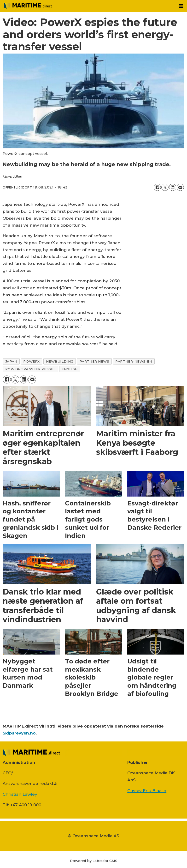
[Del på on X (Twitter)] (165, 187)
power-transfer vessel (30, 369)
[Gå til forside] (28, 6)
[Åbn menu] (181, 6)
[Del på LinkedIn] (173, 187)
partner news (94, 361)
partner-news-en (134, 361)
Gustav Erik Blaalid (147, 791)
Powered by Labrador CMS (94, 861)
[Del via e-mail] (180, 187)
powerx (31, 361)
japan (11, 361)
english (70, 369)
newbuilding (60, 361)
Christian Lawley (20, 794)
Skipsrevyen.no (19, 733)
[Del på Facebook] (157, 187)
